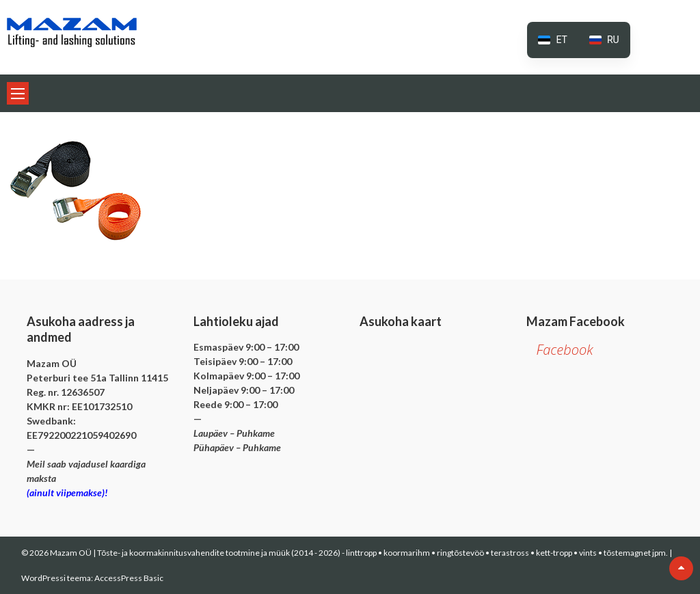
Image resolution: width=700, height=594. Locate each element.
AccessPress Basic (129, 578)
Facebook (565, 350)
